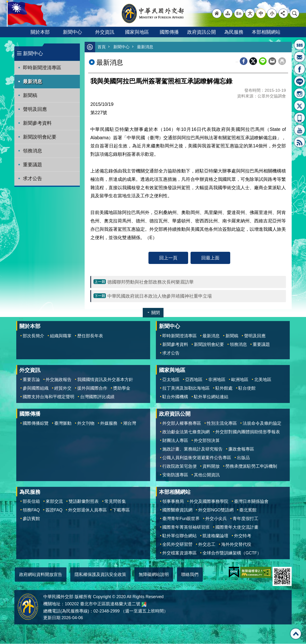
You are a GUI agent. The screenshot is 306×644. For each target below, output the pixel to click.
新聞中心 (72, 32)
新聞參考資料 (37, 123)
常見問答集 (115, 502)
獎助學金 (122, 388)
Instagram (300, 93)
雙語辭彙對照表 (84, 502)
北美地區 (263, 380)
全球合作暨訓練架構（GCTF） (232, 553)
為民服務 (234, 32)
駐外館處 (224, 388)
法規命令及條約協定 (262, 424)
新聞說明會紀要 (40, 137)
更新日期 (52, 618)
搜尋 (295, 13)
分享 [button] (283, 13)
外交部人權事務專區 (182, 424)
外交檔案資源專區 (180, 553)
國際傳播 (169, 32)
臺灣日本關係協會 (251, 502)
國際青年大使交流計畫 (237, 527)
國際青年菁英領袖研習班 (186, 527)
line (263, 61)
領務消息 (33, 151)
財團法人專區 (175, 441)
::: (17, 49)
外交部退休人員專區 (87, 510)
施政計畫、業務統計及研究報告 (192, 449)
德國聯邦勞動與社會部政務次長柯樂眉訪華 (150, 282)
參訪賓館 (31, 519)
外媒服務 (109, 424)
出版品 (243, 458)
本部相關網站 (266, 32)
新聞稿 (30, 95)
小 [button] (272, 13)
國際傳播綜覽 (36, 424)
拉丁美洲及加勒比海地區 (186, 388)
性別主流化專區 (222, 424)
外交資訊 (105, 32)
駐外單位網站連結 (211, 397)
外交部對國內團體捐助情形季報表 (248, 432)
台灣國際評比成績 (97, 397)
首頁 (102, 47)
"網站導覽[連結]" (228, 13)
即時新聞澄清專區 (42, 68)
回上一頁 (168, 258)
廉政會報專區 (241, 449)
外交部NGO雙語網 (216, 510)
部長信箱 (300, 57)
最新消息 (33, 81)
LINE (300, 81)
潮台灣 (130, 424)
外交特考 (243, 536)
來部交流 (54, 502)
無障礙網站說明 (154, 575)
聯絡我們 (190, 575)
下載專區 (121, 510)
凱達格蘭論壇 (215, 536)
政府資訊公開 (202, 32)
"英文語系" (239, 13)
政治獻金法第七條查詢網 (186, 432)
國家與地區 (137, 32)
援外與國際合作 (92, 388)
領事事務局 (173, 502)
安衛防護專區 (175, 475)
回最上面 (210, 258)
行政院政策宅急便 (180, 467)
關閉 (156, 313)
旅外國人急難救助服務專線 (300, 45)
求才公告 (33, 178)
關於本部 (40, 32)
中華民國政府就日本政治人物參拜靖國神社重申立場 (160, 296)
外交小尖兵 (216, 519)
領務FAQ (31, 510)
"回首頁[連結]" (217, 13)
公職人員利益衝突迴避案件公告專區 (197, 458)
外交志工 (207, 545)
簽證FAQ (54, 510)
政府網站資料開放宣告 (41, 575)
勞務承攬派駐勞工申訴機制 (251, 467)
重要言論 (31, 380)
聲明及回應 (35, 109)
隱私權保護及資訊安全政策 (100, 575)
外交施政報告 (59, 380)
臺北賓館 (248, 510)
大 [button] (250, 13)
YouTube (300, 130)
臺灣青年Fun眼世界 (181, 519)
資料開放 (211, 467)
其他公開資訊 (207, 475)
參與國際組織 (36, 388)
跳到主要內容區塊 (3, 3)
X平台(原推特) (300, 106)
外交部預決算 (207, 441)
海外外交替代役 (236, 545)
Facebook (244, 61)
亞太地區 (171, 380)
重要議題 (33, 165)
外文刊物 (86, 424)
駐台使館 (247, 388)
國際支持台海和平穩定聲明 (49, 397)
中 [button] (261, 13)
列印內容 (282, 61)
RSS (300, 142)
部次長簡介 (33, 336)
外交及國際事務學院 (209, 502)
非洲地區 (217, 380)
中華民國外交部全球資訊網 (153, 13)
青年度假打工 (246, 519)
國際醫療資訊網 (177, 510)
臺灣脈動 (63, 424)
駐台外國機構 (175, 397)
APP (300, 118)
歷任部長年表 (90, 336)
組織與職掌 (61, 336)
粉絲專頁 (300, 69)
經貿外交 (63, 388)
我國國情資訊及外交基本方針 (105, 380)
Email (272, 61)
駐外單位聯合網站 (180, 536)
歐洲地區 (240, 380)
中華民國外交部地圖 (144, 605)
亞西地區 (194, 380)
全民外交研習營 (177, 545)
